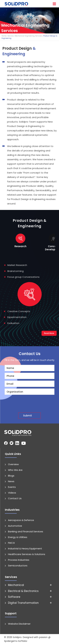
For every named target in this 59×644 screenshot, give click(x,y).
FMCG (11, 543)
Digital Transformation (23, 603)
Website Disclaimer (19, 624)
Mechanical (16, 585)
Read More (49, 333)
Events (12, 487)
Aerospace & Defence (21, 520)
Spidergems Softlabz (16, 641)
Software (14, 597)
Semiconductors (18, 565)
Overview (13, 464)
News (11, 481)
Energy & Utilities (18, 537)
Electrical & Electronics (23, 591)
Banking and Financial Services (26, 531)
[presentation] (31, 402)
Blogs (11, 475)
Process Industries (19, 560)
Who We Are (15, 470)
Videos (12, 493)
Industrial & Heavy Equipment (25, 548)
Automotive (15, 526)
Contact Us (15, 498)
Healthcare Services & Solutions (27, 554)
